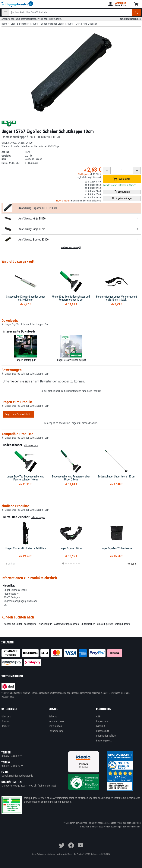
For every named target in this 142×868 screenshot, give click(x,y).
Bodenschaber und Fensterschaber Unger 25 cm (71, 478)
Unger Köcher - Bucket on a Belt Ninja (26, 548)
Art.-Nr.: (6, 152)
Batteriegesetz (104, 741)
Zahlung (53, 716)
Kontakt (6, 721)
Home (5, 24)
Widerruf (101, 726)
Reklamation (55, 726)
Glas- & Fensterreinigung (24, 24)
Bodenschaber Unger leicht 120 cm (116, 477)
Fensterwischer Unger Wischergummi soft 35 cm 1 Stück (116, 298)
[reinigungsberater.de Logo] (17, 4)
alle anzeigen (31, 445)
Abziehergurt (46, 624)
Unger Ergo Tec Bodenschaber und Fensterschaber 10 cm (71, 298)
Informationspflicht (106, 736)
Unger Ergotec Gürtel (71, 548)
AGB (98, 716)
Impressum (102, 721)
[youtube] (80, 845)
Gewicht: (6, 156)
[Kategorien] (5, 12)
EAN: (4, 159)
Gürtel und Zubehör (87, 24)
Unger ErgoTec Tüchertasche (117, 548)
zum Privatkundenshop (130, 19)
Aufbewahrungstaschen (66, 624)
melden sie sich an (22, 381)
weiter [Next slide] (132, 564)
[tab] (63, 563)
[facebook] (71, 845)
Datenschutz (103, 731)
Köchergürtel (30, 624)
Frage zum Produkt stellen (19, 414)
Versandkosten (57, 721)
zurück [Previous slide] (10, 564)
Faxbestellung (56, 731)
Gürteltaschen (88, 624)
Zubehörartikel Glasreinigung (57, 24)
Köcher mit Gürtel (13, 624)
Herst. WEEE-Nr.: (11, 163)
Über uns (6, 716)
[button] (117, 4)
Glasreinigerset (105, 624)
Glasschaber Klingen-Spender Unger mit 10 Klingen (25, 298)
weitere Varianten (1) (71, 247)
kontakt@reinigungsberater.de (17, 776)
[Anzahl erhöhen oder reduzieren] (122, 171)
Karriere (6, 726)
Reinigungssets (122, 624)
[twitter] (62, 845)
